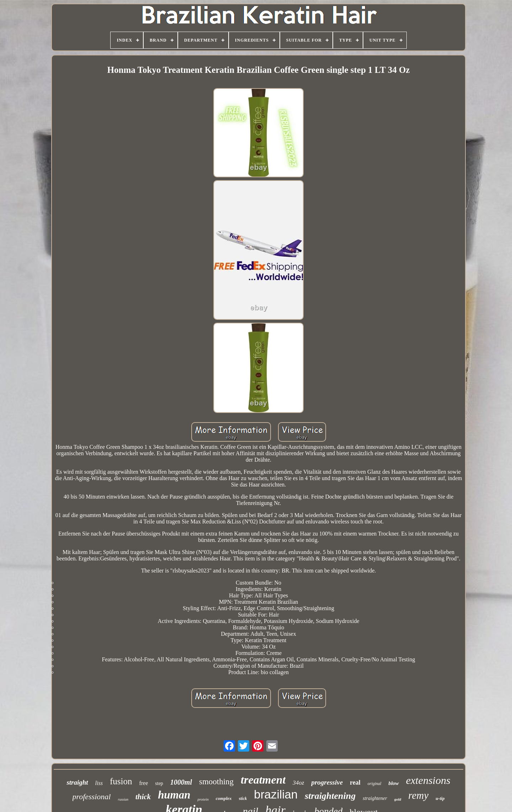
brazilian (276, 794)
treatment (263, 780)
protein (203, 799)
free (143, 783)
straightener (375, 798)
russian (123, 799)
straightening (330, 796)
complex (224, 798)
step (159, 783)
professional (92, 797)
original (375, 784)
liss (99, 783)
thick (143, 797)
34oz (298, 783)
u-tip (440, 798)
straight (77, 782)
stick (243, 798)
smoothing (216, 782)
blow (393, 783)
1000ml (181, 782)
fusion (121, 781)
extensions (428, 780)
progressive (327, 782)
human (174, 795)
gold (398, 799)
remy (418, 795)
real (355, 783)
